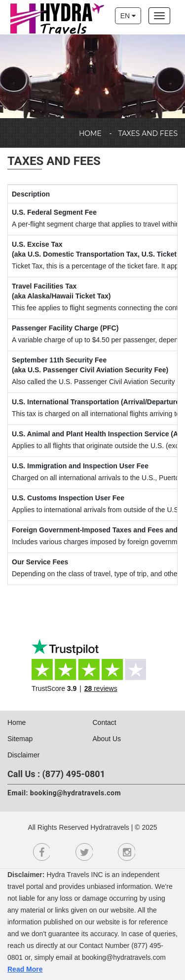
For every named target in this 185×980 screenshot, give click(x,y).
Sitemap (20, 739)
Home (90, 133)
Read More (25, 969)
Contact (105, 722)
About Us (107, 739)
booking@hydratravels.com (75, 793)
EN (128, 16)
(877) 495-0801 (74, 774)
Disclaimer (23, 755)
